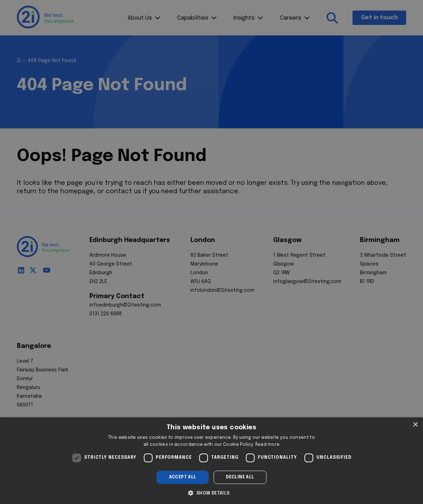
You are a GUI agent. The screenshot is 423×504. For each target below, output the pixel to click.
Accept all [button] (183, 477)
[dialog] (211, 461)
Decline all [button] (240, 477)
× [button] (415, 425)
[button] (211, 492)
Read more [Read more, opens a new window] (268, 445)
